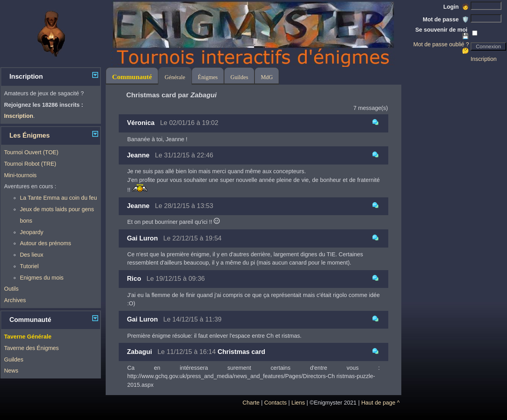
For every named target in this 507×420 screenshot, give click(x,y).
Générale (175, 77)
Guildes (14, 359)
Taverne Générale (28, 337)
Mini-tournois (20, 175)
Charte (251, 403)
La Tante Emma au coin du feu (58, 198)
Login (456, 7)
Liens (298, 403)
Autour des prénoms (46, 243)
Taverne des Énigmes (31, 348)
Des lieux (31, 255)
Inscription (484, 59)
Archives (15, 300)
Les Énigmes (30, 135)
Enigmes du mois (42, 278)
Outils (11, 289)
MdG (267, 77)
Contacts (276, 403)
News (11, 371)
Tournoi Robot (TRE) (30, 164)
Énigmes (208, 77)
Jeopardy (31, 232)
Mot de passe (446, 19)
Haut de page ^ (381, 403)
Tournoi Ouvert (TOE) (31, 152)
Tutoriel (29, 266)
